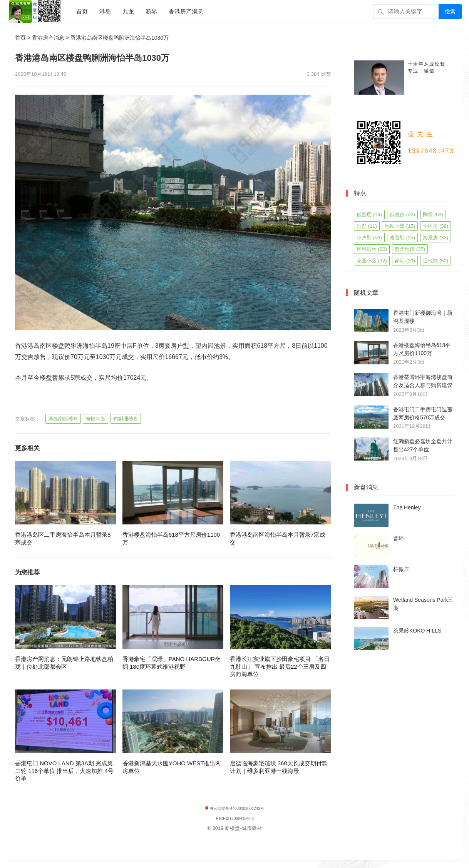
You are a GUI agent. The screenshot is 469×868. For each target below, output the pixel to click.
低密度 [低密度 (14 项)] (369, 214)
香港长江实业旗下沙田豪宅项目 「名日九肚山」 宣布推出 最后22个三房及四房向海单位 (280, 666)
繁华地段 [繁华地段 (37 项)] (410, 249)
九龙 (128, 11)
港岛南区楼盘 (63, 419)
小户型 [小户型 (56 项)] (369, 238)
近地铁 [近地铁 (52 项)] (435, 261)
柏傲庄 (401, 569)
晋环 (399, 538)
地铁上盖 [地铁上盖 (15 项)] (400, 226)
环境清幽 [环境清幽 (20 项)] (372, 249)
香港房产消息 (186, 11)
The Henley (407, 507)
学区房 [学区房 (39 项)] (435, 226)
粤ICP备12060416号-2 (234, 819)
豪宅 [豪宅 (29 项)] (405, 261)
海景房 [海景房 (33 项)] (435, 238)
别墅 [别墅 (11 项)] (367, 226)
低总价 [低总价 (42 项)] (402, 214)
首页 (82, 11)
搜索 (450, 12)
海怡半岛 (95, 419)
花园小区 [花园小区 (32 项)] (372, 261)
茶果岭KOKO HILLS (417, 631)
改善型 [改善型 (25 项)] (402, 238)
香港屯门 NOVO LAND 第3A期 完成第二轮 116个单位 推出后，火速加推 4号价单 (64, 771)
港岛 (105, 11)
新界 (151, 11)
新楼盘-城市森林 (243, 828)
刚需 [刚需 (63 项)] (433, 214)
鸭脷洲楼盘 (126, 419)
